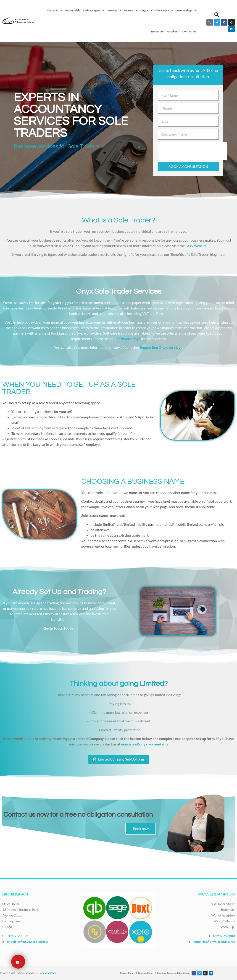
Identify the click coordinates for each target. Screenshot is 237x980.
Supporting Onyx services (161, 347)
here (221, 254)
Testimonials (72, 10)
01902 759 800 (224, 936)
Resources (157, 31)
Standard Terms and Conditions (174, 973)
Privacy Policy (127, 973)
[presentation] (192, 151)
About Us (54, 11)
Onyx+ (146, 11)
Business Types (94, 11)
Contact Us (189, 31)
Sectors (131, 11)
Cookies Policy (146, 973)
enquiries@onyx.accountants (145, 744)
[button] (217, 15)
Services (114, 11)
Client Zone (164, 11)
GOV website (196, 246)
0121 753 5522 (17, 936)
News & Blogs (186, 11)
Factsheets (173, 31)
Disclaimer (49, 973)
